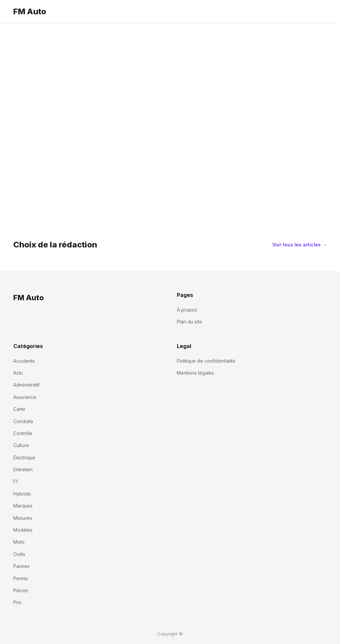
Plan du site (189, 322)
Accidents (24, 361)
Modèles (23, 530)
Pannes (21, 566)
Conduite (23, 421)
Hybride (22, 494)
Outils (19, 554)
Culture (21, 445)
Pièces (21, 590)
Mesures (23, 518)
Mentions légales (195, 373)
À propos (187, 310)
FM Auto (30, 11)
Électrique (24, 458)
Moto (19, 542)
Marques (23, 506)
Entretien (23, 469)
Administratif (26, 385)
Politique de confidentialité (206, 361)
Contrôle (23, 433)
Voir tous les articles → (299, 245)
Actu (18, 373)
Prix (17, 602)
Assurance (25, 397)
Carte (19, 409)
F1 (15, 481)
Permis (21, 578)
